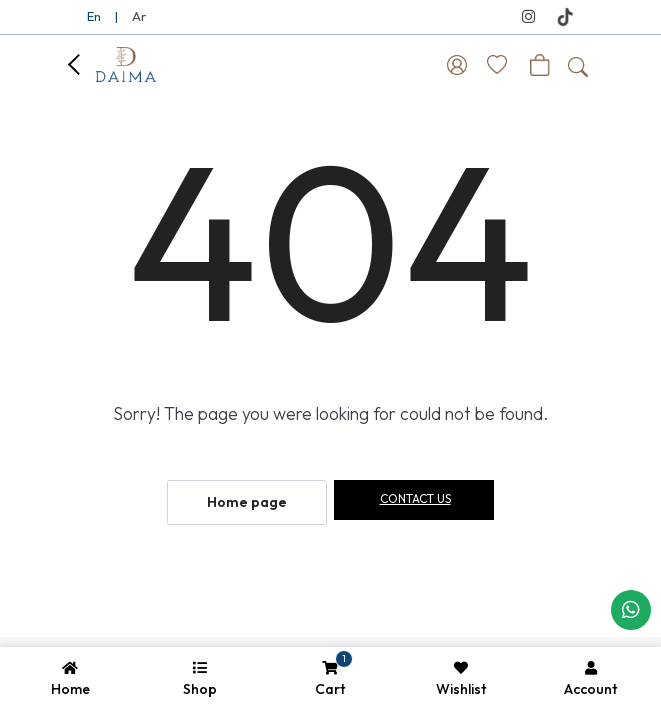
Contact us (415, 498)
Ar (139, 16)
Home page (247, 502)
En (94, 16)
